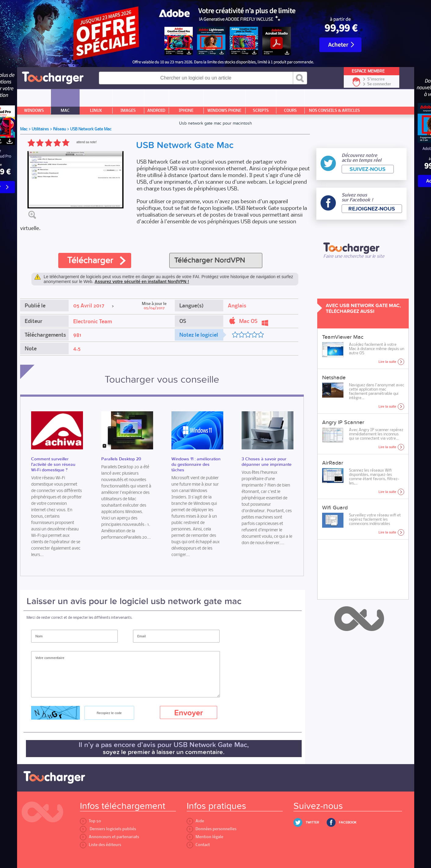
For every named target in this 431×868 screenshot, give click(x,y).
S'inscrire (376, 79)
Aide (195, 821)
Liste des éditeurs (101, 845)
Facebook (348, 822)
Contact (198, 845)
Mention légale (205, 837)
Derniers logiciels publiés (108, 829)
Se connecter (379, 84)
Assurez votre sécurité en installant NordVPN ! (142, 282)
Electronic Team (93, 321)
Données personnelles (212, 829)
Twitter (312, 822)
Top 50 (90, 821)
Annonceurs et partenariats (110, 837)
